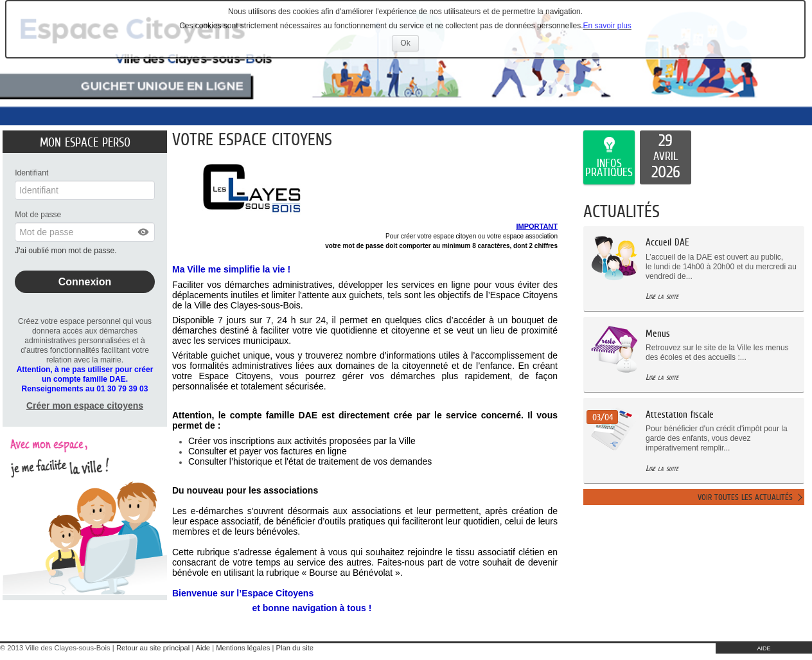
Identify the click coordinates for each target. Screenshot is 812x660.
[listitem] (666, 157)
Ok (409, 45)
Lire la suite (662, 296)
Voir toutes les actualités (745, 497)
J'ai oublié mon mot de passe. (67, 251)
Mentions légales (243, 648)
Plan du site (295, 648)
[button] (144, 232)
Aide (203, 648)
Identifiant (31, 173)
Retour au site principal (153, 648)
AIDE (763, 648)
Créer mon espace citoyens (85, 406)
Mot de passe (38, 215)
